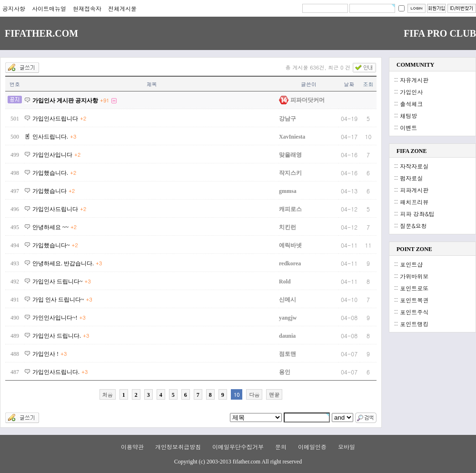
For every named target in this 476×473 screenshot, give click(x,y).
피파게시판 (414, 190)
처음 (108, 395)
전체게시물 (122, 8)
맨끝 (274, 395)
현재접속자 (87, 8)
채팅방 (408, 116)
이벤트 (408, 127)
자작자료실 (414, 166)
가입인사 (411, 92)
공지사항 (14, 8)
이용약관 (132, 447)
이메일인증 (312, 447)
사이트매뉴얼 (49, 8)
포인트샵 (411, 264)
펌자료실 (411, 178)
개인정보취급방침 (178, 447)
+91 (105, 100)
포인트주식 (414, 312)
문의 (281, 447)
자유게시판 (414, 80)
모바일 (347, 447)
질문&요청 (413, 226)
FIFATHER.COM (41, 33)
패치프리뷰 (414, 202)
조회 (368, 84)
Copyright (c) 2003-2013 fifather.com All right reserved (238, 462)
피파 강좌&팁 (417, 214)
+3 (73, 136)
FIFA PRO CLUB (440, 33)
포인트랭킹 (414, 324)
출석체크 (411, 104)
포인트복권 (414, 300)
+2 (83, 118)
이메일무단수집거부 (238, 447)
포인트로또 (414, 288)
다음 (254, 395)
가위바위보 (414, 276)
